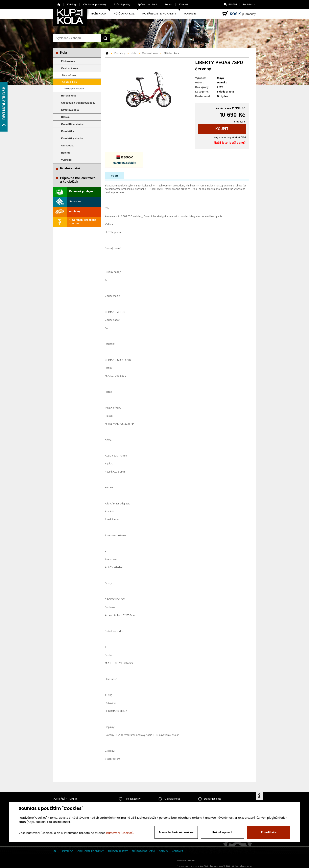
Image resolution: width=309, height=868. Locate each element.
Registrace (249, 5)
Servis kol (75, 202)
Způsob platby (122, 4)
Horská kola (68, 96)
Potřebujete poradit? (159, 14)
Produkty (75, 212)
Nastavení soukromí (186, 860)
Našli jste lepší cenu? (230, 143)
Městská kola (69, 75)
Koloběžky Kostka (72, 138)
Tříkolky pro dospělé (73, 89)
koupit (222, 129)
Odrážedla (67, 146)
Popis (115, 176)
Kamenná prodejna (81, 191)
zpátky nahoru (260, 804)
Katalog (71, 4)
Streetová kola (70, 110)
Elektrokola (68, 61)
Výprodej (67, 160)
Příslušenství (70, 168)
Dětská (65, 117)
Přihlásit (233, 5)
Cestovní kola (70, 68)
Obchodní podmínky (95, 4)
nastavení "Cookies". (120, 833)
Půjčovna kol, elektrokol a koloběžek (78, 180)
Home (59, 4)
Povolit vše (269, 832)
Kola (64, 53)
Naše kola (98, 14)
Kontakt (184, 4)
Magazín (190, 14)
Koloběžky (68, 131)
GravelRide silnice (72, 124)
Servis (168, 4)
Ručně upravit (222, 832)
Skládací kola (70, 82)
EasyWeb (204, 866)
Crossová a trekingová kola (78, 103)
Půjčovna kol (124, 14)
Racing (65, 153)
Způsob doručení (147, 4)
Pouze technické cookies (176, 832)
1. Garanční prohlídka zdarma (83, 222)
